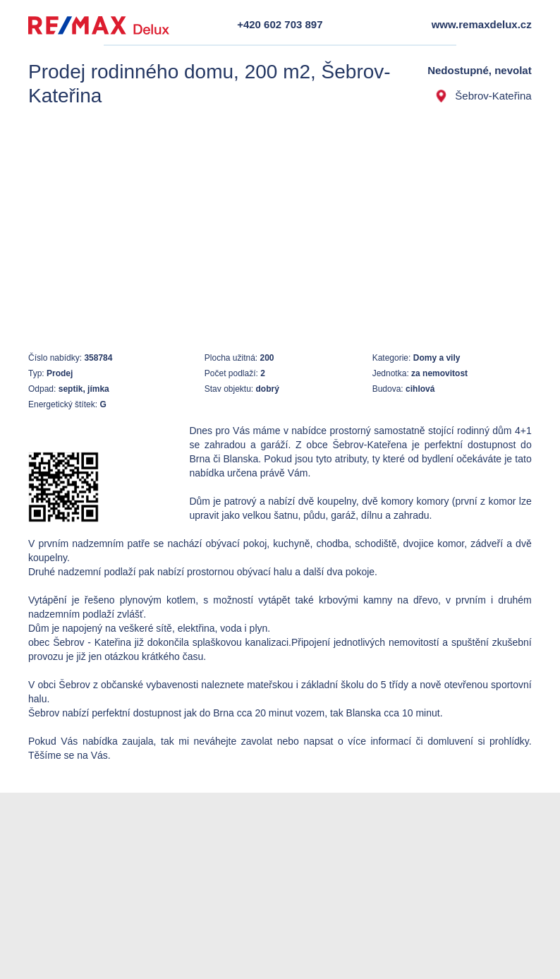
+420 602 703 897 (280, 24)
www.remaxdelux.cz (482, 24)
